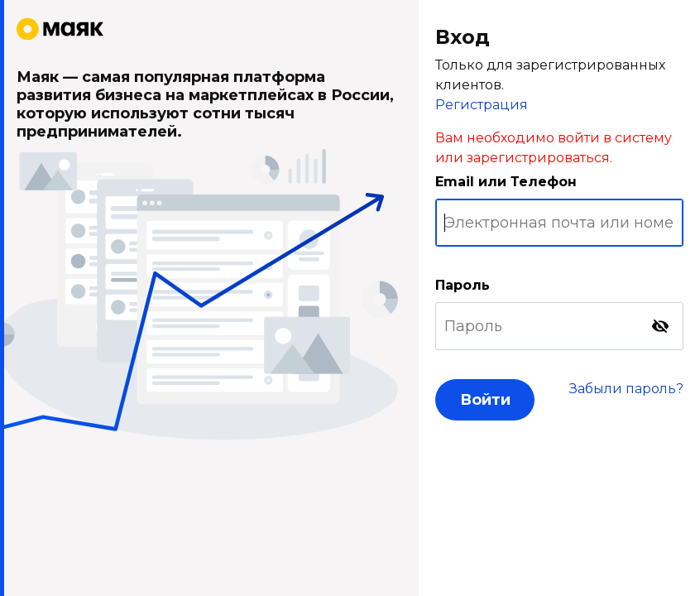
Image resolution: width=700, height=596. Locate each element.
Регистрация (482, 105)
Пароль (463, 285)
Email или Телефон (506, 182)
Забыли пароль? (626, 389)
